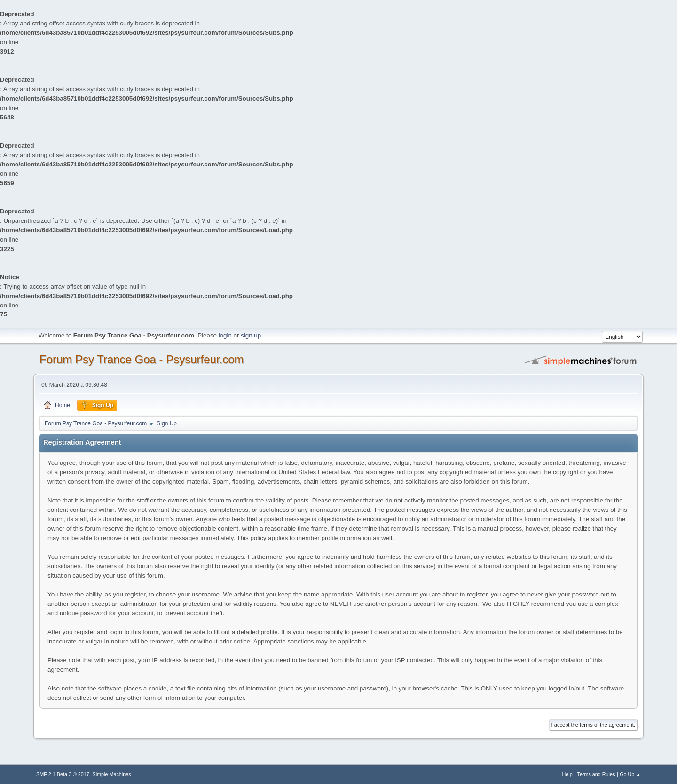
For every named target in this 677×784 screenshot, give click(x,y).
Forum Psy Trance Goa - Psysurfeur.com (142, 359)
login (225, 335)
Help (567, 774)
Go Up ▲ (630, 774)
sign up (251, 335)
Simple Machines (112, 774)
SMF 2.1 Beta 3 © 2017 (63, 774)
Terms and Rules (596, 774)
